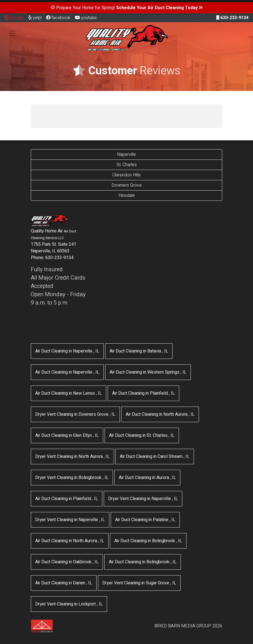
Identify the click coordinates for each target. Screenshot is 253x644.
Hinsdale (127, 196)
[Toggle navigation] (12, 33)
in (67, 351)
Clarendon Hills (126, 175)
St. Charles (127, 165)
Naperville (126, 154)
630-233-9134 (232, 18)
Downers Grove (127, 185)
